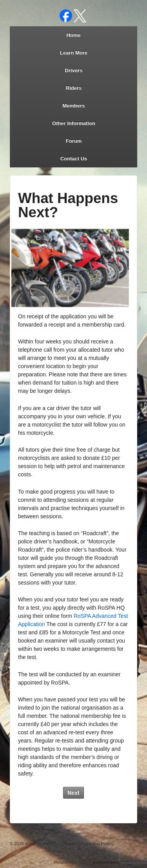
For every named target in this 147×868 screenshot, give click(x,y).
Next (73, 793)
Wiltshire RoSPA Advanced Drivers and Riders (69, 844)
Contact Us (74, 159)
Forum (74, 141)
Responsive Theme (73, 862)
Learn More (74, 53)
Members (73, 106)
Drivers (74, 70)
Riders (74, 88)
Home (73, 35)
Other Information (74, 123)
